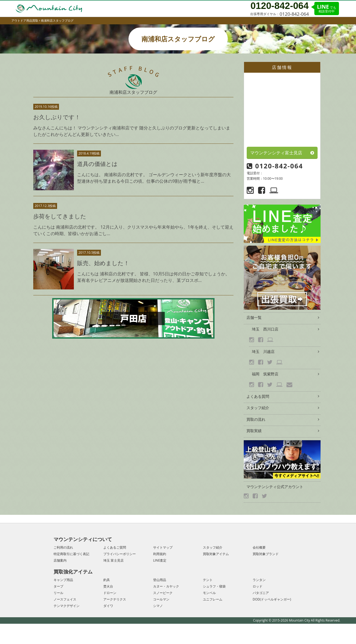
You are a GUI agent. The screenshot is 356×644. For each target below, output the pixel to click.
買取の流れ (256, 419)
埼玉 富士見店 (113, 560)
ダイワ (108, 606)
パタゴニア (261, 593)
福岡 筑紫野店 (265, 374)
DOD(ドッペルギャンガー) (272, 599)
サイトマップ (163, 547)
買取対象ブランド (266, 554)
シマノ (158, 606)
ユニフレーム (213, 599)
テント (208, 580)
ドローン (110, 593)
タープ (58, 586)
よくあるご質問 (115, 547)
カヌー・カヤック (166, 586)
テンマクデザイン (67, 606)
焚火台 (108, 586)
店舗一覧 (254, 317)
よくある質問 (258, 396)
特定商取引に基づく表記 (71, 554)
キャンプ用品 (63, 580)
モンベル (209, 593)
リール (58, 593)
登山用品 (160, 580)
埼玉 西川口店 (265, 329)
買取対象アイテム (216, 554)
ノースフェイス (65, 599)
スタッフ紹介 (258, 408)
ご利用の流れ (63, 547)
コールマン (161, 599)
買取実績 (254, 431)
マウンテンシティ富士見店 (276, 153)
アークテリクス (115, 599)
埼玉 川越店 (263, 351)
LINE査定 (160, 560)
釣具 (107, 580)
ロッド (258, 586)
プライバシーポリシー (120, 554)
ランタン (259, 580)
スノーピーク (163, 593)
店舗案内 (60, 560)
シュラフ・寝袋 (214, 586)
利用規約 (160, 554)
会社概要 (259, 547)
